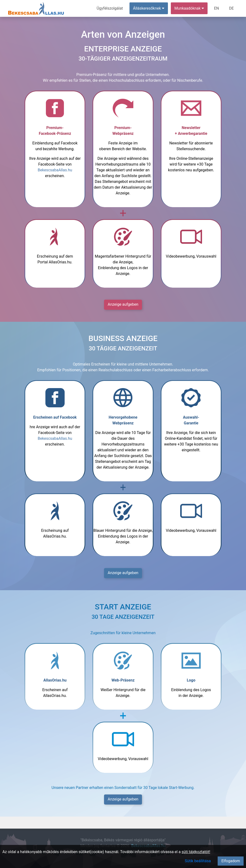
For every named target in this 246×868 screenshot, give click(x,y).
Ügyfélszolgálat (110, 8)
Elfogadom (231, 861)
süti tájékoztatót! (196, 852)
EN (217, 8)
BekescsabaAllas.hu (55, 170)
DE (231, 8)
